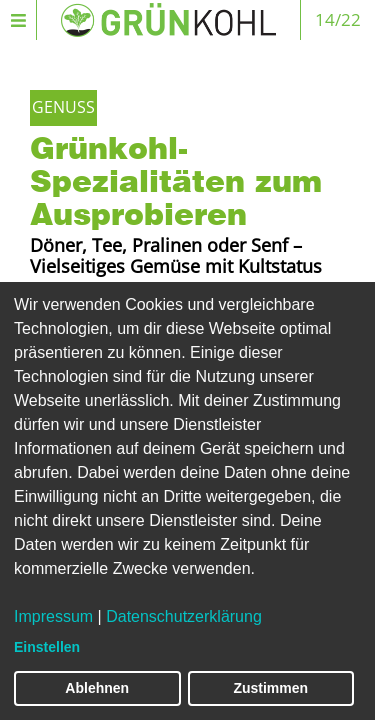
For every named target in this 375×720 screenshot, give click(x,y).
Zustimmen (270, 688)
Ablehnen (97, 688)
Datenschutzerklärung (184, 616)
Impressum (53, 616)
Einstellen (47, 647)
